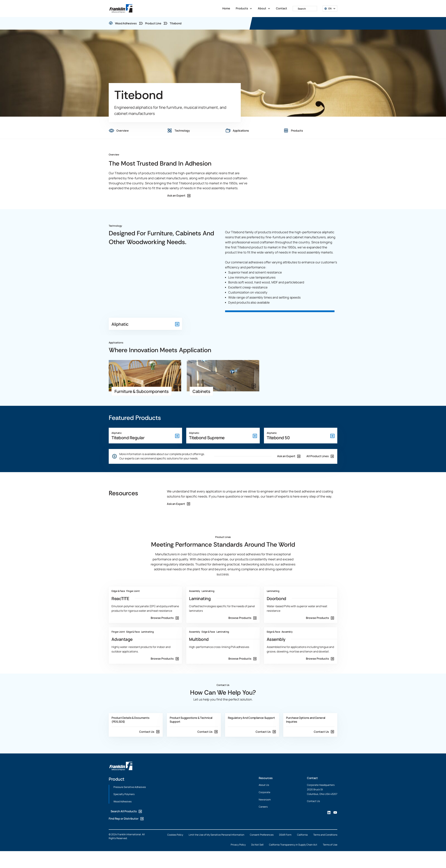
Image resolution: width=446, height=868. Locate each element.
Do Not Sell (257, 845)
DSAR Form (285, 835)
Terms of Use (330, 845)
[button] (244, 9)
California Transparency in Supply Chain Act (293, 845)
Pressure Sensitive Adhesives (130, 787)
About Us (264, 785)
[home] (121, 9)
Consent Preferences (262, 835)
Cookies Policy (175, 835)
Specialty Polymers (124, 794)
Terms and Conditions (325, 835)
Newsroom (265, 799)
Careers (263, 807)
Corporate (264, 792)
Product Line (153, 23)
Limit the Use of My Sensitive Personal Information (216, 835)
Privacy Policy (238, 845)
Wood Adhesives (122, 801)
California (302, 835)
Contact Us (313, 801)
